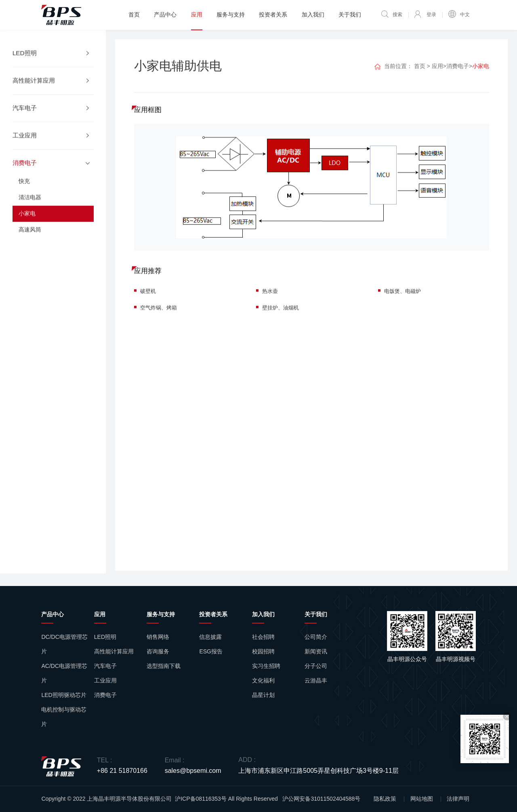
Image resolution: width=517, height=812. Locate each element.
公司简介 (316, 637)
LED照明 (105, 637)
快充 (24, 190)
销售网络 (158, 637)
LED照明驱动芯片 (64, 695)
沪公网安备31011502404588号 (321, 799)
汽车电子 (105, 666)
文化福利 (263, 680)
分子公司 (316, 666)
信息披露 (210, 637)
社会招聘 (263, 637)
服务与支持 (231, 15)
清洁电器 (30, 207)
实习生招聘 (266, 666)
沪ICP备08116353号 (201, 799)
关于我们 (350, 15)
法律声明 (458, 799)
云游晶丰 (316, 680)
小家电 (27, 223)
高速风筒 (30, 239)
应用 (197, 15)
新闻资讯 (316, 651)
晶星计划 (263, 695)
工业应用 (105, 680)
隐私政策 (385, 799)
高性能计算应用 (114, 651)
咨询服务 (158, 651)
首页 (134, 15)
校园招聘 (263, 651)
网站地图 (422, 799)
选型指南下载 (164, 666)
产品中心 (165, 15)
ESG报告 (211, 651)
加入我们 (313, 15)
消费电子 (458, 75)
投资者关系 (273, 15)
